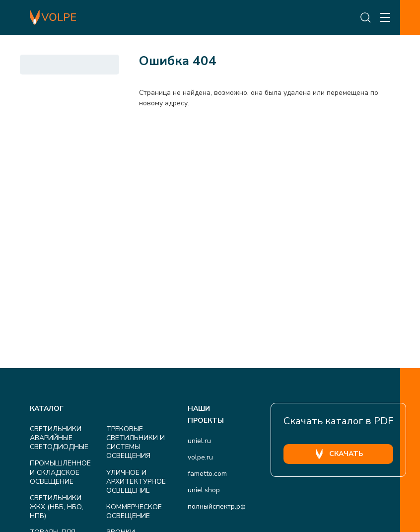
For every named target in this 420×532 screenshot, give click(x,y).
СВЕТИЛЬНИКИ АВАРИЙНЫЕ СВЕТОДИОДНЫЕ (59, 438)
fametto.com (207, 474)
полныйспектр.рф (217, 506)
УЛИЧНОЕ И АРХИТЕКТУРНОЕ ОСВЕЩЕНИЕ (136, 482)
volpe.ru (200, 457)
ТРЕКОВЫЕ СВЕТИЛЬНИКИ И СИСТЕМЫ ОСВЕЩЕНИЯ (136, 443)
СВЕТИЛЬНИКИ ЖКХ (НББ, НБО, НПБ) (57, 507)
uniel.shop (204, 490)
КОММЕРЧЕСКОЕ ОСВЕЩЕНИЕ (134, 511)
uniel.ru (199, 441)
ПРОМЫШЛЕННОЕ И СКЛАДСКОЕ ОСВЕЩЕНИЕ (60, 472)
